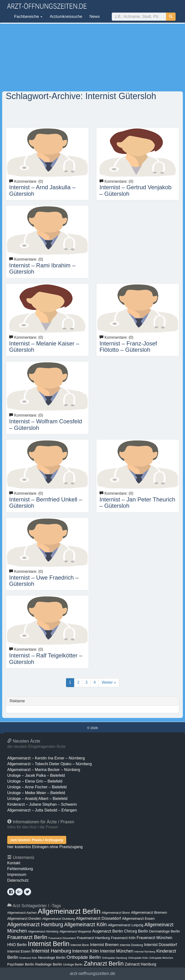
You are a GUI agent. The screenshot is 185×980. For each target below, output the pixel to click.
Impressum (17, 875)
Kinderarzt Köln (28, 958)
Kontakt (14, 863)
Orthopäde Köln (138, 958)
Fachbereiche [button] (28, 17)
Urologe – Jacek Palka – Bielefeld (36, 775)
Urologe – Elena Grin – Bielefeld (35, 781)
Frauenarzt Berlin (27, 937)
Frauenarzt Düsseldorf (62, 938)
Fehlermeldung (20, 869)
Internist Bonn (80, 945)
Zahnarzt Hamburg (141, 964)
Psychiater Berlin (21, 964)
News (95, 17)
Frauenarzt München (154, 938)
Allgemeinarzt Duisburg (58, 919)
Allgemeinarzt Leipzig (126, 925)
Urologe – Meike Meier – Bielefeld (36, 793)
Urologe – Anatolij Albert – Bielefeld (37, 799)
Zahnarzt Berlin (104, 963)
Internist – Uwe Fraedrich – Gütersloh (44, 581)
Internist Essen (19, 951)
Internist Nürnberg (145, 952)
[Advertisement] (92, 57)
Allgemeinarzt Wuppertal (75, 932)
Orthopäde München (161, 958)
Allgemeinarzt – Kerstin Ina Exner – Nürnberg (46, 758)
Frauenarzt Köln (123, 938)
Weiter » (109, 682)
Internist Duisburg (131, 945)
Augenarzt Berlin (108, 931)
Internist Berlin (49, 944)
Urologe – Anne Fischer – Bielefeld (37, 787)
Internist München (117, 951)
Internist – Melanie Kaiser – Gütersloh (44, 347)
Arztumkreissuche (66, 17)
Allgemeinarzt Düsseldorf (98, 918)
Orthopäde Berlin (84, 957)
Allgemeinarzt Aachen (22, 913)
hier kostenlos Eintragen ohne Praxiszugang (45, 847)
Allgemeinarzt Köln (85, 924)
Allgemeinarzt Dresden (24, 919)
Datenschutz (18, 880)
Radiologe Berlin (49, 964)
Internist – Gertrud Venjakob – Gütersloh (135, 190)
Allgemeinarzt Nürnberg (43, 932)
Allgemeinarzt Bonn (116, 913)
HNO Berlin (17, 945)
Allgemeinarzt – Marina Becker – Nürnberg (44, 770)
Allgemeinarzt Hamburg (35, 924)
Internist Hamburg (51, 951)
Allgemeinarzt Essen (138, 919)
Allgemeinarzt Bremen (149, 912)
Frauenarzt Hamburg (93, 938)
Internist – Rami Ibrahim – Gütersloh (42, 268)
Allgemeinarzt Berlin (69, 911)
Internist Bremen (104, 945)
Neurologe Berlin (52, 957)
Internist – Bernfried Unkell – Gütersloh (46, 503)
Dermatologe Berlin (164, 931)
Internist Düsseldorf (161, 945)
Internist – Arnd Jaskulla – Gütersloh (42, 190)
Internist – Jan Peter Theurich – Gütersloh (137, 503)
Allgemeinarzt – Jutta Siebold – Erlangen (42, 810)
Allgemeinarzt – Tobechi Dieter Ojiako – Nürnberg (50, 764)
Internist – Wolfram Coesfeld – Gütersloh (46, 424)
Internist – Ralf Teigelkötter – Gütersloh (46, 659)
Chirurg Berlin (136, 931)
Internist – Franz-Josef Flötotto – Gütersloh (128, 347)
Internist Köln (86, 951)
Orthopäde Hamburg (115, 958)
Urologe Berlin (73, 964)
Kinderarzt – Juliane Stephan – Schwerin (42, 804)
